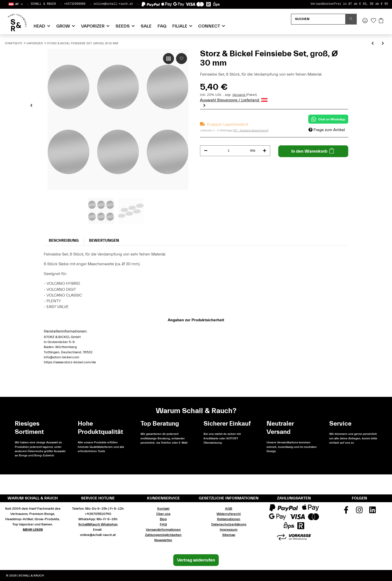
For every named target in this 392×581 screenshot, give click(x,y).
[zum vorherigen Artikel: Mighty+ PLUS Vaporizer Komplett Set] (373, 44)
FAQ (162, 26)
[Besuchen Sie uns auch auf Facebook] (346, 512)
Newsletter (163, 540)
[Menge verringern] (206, 151)
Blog (163, 519)
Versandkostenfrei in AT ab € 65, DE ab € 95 (349, 4)
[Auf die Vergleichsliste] (168, 59)
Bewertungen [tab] (104, 240)
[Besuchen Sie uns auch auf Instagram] (359, 512)
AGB (229, 509)
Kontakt (163, 509)
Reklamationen (229, 519)
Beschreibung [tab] (64, 240)
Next (204, 105)
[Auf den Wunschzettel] (181, 59)
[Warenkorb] (381, 21)
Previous (31, 105)
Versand (239, 95)
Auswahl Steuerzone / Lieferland (234, 100)
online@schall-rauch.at (113, 4)
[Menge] (229, 151)
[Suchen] (318, 19)
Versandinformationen (163, 530)
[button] (15, 4)
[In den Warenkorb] (313, 151)
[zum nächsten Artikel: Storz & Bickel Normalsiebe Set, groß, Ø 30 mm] (383, 44)
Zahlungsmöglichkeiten (163, 535)
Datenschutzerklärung (229, 524)
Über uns (163, 514)
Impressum (229, 530)
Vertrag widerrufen (196, 560)
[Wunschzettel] (373, 21)
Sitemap (229, 535)
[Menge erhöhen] (264, 151)
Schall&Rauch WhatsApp (98, 524)
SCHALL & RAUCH (43, 4)
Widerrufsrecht (229, 514)
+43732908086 (75, 4)
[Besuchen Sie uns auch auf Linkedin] (372, 512)
